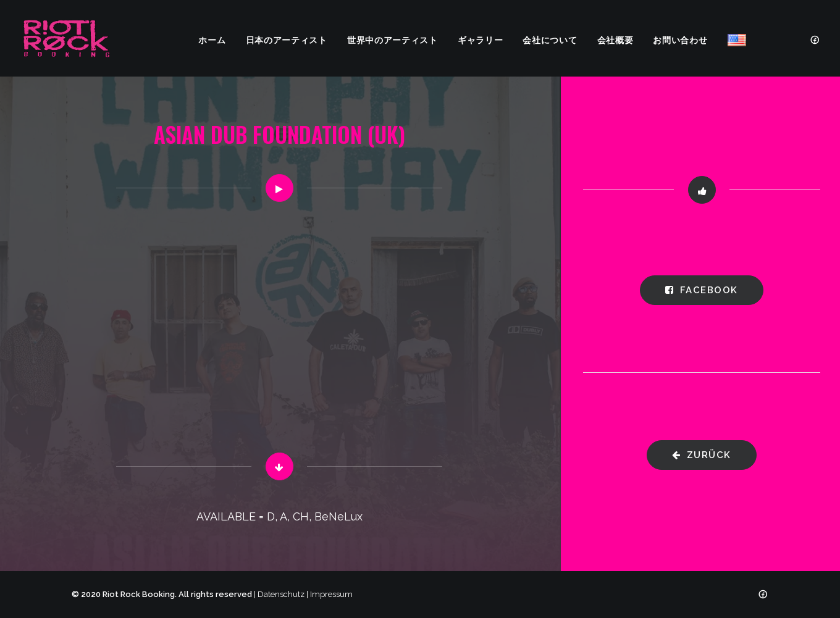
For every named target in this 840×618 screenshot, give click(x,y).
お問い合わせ (680, 39)
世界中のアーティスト (393, 39)
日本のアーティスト (287, 39)
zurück (702, 455)
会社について (550, 39)
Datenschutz (281, 594)
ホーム (212, 39)
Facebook (702, 290)
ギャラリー (481, 39)
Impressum (331, 594)
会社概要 (615, 39)
